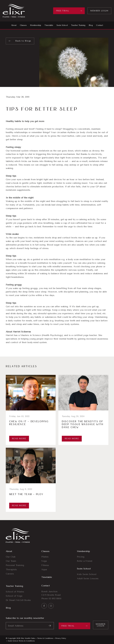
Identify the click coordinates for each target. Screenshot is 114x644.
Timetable (47, 577)
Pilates (45, 557)
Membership (83, 551)
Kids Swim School (87, 574)
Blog (8, 608)
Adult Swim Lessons (88, 578)
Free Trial (62, 11)
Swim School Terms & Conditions (21, 641)
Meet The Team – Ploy (26, 494)
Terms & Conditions (45, 638)
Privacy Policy (61, 638)
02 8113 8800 (55, 598)
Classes (45, 551)
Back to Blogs (23, 41)
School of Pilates (15, 592)
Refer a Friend (85, 561)
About (9, 551)
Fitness (45, 565)
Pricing (81, 557)
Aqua (44, 569)
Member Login (99, 11)
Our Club (11, 557)
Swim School (84, 569)
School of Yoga (14, 596)
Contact (46, 586)
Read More (19, 439)
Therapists (11, 569)
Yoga (44, 561)
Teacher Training (14, 586)
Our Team (11, 561)
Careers (10, 574)
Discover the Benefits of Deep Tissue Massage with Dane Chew (83, 424)
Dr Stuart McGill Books (18, 600)
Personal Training (15, 565)
